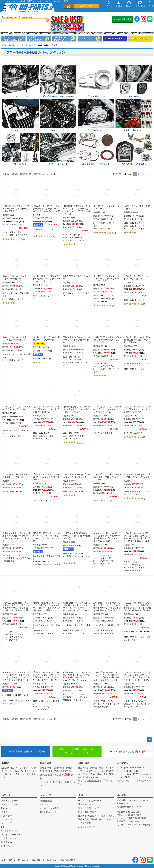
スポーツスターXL (10, 801)
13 (84, 245)
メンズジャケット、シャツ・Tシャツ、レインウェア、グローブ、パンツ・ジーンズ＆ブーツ (39, 39)
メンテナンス (13, 39)
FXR (3, 827)
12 (23, 239)
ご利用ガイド (20, 774)
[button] (151, 174)
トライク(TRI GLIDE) (11, 834)
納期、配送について (88, 812)
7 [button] (147, 174)
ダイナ (4, 812)
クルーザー (6, 816)
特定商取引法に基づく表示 (45, 860)
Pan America (7, 808)
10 (53, 236)
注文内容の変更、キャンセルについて (96, 816)
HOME (3, 45)
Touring (11, 45)
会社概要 (122, 795)
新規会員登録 (46, 801)
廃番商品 (5, 846)
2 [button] (139, 174)
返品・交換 (84, 763)
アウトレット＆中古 (115, 39)
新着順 (15, 174)
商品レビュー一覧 (48, 812)
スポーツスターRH (10, 804)
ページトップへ (150, 740)
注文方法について (87, 804)
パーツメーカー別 (141, 39)
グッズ (90, 39)
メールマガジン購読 (49, 808)
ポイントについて (87, 827)
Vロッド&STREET (10, 831)
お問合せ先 (123, 763)
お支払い (6, 763)
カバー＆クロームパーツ (26, 45)
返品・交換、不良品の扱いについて (95, 819)
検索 (48, 20)
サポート (83, 795)
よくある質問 (85, 823)
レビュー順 (51, 174)
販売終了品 (6, 842)
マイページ (46, 795)
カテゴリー (7, 795)
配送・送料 (46, 763)
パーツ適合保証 (123, 19)
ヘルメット (64, 39)
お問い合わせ (22, 860)
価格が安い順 (39, 174)
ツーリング (6, 823)
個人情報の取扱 (68, 860)
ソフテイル (6, 819)
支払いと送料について (89, 808)
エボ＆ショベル (9, 838)
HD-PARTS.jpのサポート (90, 801)
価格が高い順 (26, 174)
